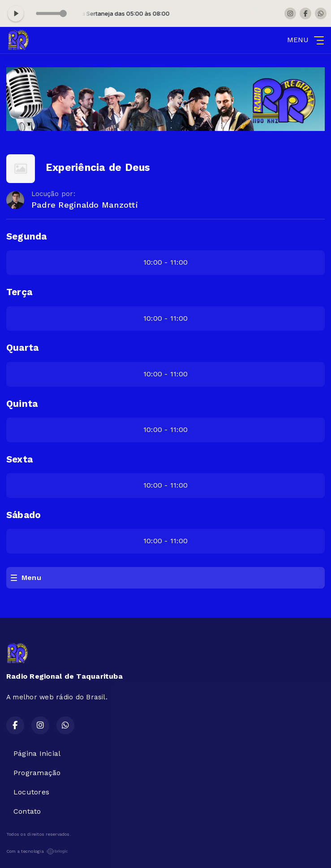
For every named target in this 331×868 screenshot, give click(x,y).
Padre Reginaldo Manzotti (85, 205)
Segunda (27, 236)
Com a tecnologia (37, 851)
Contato (27, 811)
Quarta (22, 348)
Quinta (22, 404)
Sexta (19, 459)
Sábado (24, 515)
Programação (37, 773)
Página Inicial (37, 753)
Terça (19, 292)
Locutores (31, 792)
